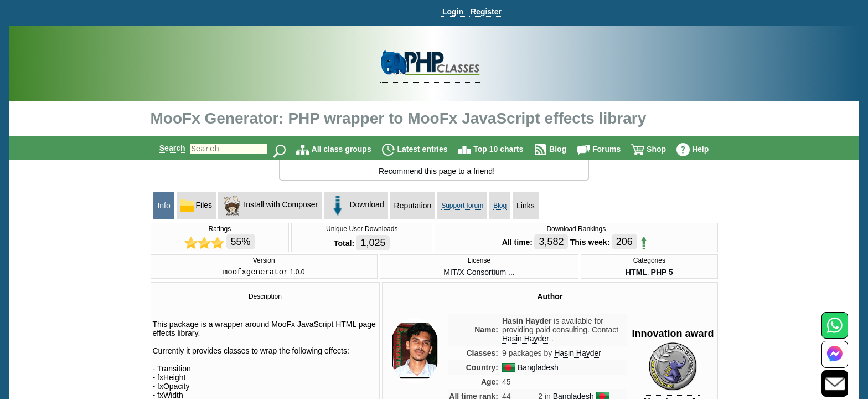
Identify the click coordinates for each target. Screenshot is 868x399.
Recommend (401, 171)
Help (710, 149)
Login (453, 12)
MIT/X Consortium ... (479, 273)
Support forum (462, 206)
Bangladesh (538, 369)
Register (486, 12)
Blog (567, 149)
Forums (616, 149)
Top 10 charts (508, 149)
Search (163, 148)
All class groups (351, 149)
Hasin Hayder (578, 355)
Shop (666, 149)
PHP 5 (662, 273)
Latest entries (432, 149)
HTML (636, 273)
